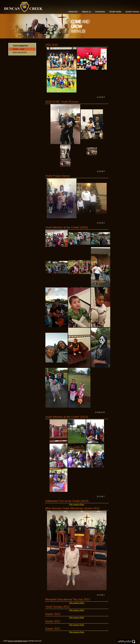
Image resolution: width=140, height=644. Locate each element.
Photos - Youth (19, 49)
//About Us (86, 12)
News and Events (20, 52)
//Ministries (100, 12)
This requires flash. (77, 504)
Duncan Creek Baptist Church (18, 641)
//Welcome (73, 12)
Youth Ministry (20, 46)
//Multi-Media (115, 12)
